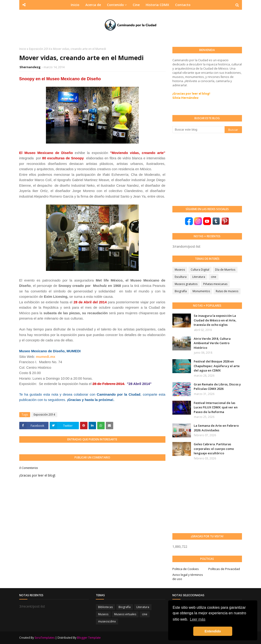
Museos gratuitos (186, 284)
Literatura (199, 277)
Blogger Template (89, 638)
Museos (180, 270)
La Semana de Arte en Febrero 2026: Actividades (216, 428)
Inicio (23, 49)
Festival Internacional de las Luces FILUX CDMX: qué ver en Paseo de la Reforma (216, 407)
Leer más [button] (198, 619)
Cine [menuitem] (136, 5)
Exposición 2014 (40, 49)
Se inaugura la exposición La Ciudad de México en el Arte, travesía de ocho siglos (215, 320)
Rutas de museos (227, 291)
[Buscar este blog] (198, 130)
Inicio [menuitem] (75, 5)
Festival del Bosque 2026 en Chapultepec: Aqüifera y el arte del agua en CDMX (217, 366)
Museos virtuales (125, 614)
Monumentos (201, 291)
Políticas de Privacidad (224, 569)
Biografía (181, 291)
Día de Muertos (225, 270)
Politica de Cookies (186, 569)
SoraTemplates (45, 638)
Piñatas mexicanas (215, 284)
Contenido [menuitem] (115, 5)
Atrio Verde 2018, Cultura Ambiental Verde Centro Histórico (212, 343)
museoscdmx (107, 621)
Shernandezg (30, 67)
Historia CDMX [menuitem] (157, 5)
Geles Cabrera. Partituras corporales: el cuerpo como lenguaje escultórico (214, 449)
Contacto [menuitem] (183, 5)
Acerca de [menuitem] (93, 5)
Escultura (181, 277)
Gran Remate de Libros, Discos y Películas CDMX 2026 (217, 387)
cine (214, 277)
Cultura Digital (200, 270)
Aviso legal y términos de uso (188, 577)
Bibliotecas (105, 607)
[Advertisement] (207, 169)
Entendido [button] (213, 631)
